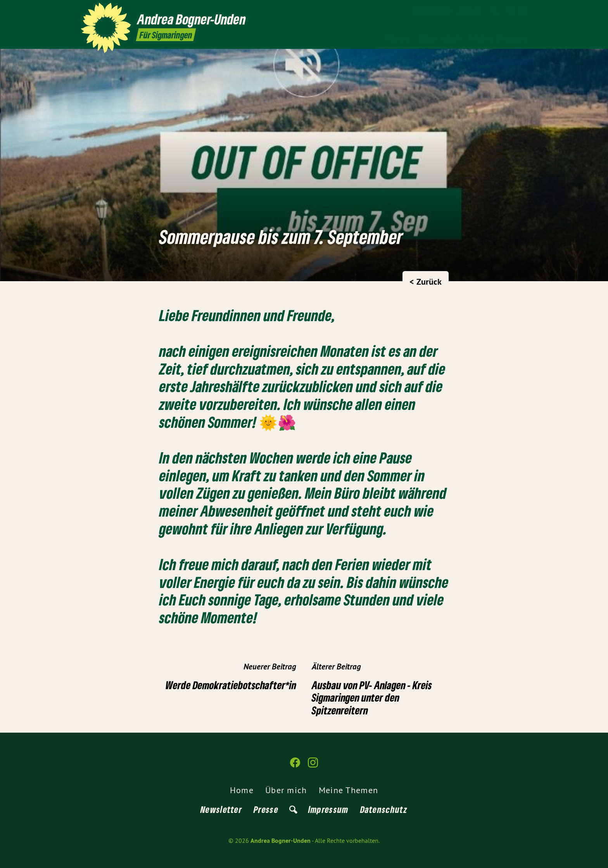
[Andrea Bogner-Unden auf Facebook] (511, 10)
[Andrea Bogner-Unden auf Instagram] (523, 10)
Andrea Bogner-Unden (281, 841)
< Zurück (426, 282)
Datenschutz (384, 809)
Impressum (328, 809)
